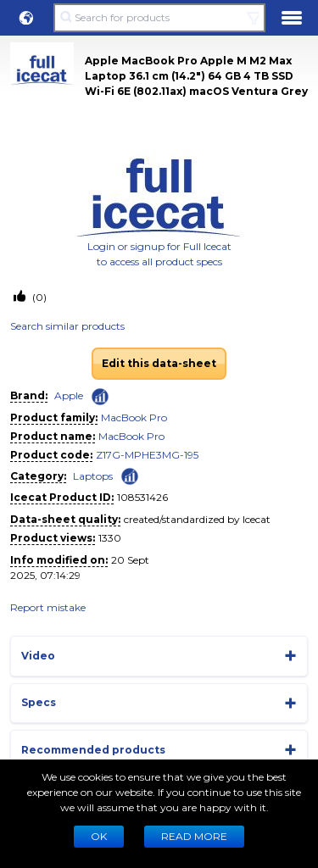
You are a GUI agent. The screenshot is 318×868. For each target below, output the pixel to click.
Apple (69, 395)
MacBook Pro (134, 417)
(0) (38, 297)
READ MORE (194, 836)
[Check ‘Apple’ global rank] (100, 397)
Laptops (93, 476)
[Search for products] (159, 18)
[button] (26, 18)
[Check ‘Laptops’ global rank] (130, 475)
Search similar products (67, 326)
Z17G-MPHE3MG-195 (147, 455)
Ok (99, 836)
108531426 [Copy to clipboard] (142, 497)
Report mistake (48, 607)
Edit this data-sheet (159, 363)
